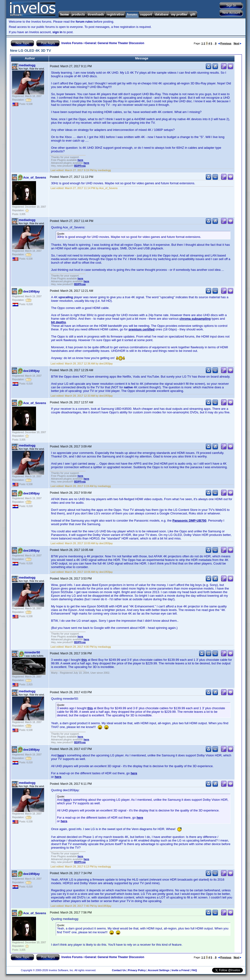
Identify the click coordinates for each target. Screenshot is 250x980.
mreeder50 (32, 652)
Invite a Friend (180, 970)
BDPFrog (80, 166)
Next (237, 43)
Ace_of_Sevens (35, 177)
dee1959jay (31, 291)
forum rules (84, 22)
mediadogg (27, 65)
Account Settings (159, 970)
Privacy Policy (137, 970)
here (80, 160)
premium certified (142, 329)
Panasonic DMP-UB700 (189, 521)
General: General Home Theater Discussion (115, 43)
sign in (57, 32)
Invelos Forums (72, 43)
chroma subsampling (195, 319)
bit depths (58, 322)
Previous (225, 43)
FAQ (194, 970)
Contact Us (119, 970)
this (84, 660)
